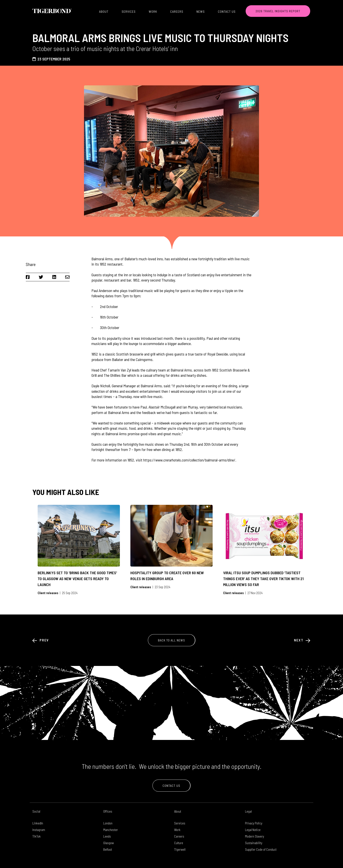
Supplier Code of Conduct (261, 849)
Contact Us (227, 11)
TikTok (37, 836)
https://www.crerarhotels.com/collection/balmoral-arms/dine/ (189, 460)
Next (302, 640)
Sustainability (254, 843)
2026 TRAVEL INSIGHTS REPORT (278, 11)
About (104, 11)
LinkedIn (38, 823)
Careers (177, 11)
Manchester (111, 830)
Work (153, 11)
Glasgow (108, 843)
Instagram (39, 830)
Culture (179, 843)
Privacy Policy (254, 823)
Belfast (108, 849)
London (108, 823)
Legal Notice (253, 830)
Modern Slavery (255, 836)
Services (129, 11)
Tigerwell (180, 849)
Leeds (107, 836)
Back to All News (171, 640)
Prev (41, 640)
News (201, 11)
